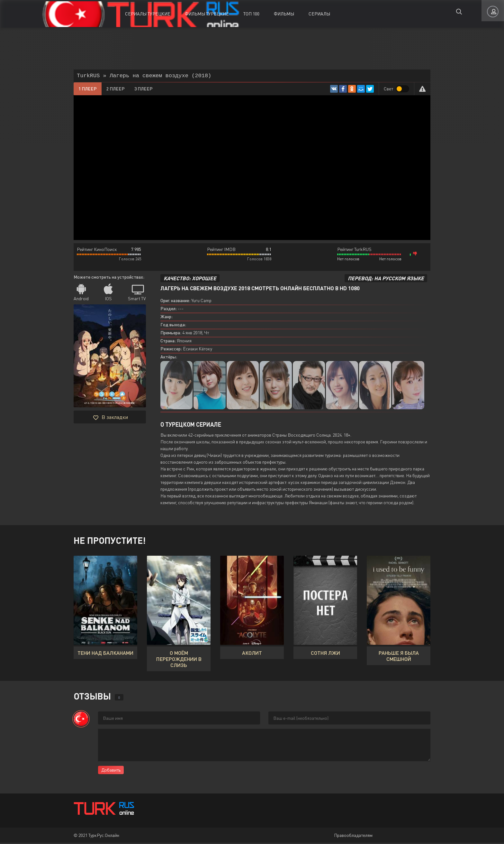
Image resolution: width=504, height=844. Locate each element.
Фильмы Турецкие (207, 14)
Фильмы (284, 14)
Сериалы (319, 14)
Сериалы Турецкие (148, 14)
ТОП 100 (251, 14)
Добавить (111, 771)
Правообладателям (353, 836)
